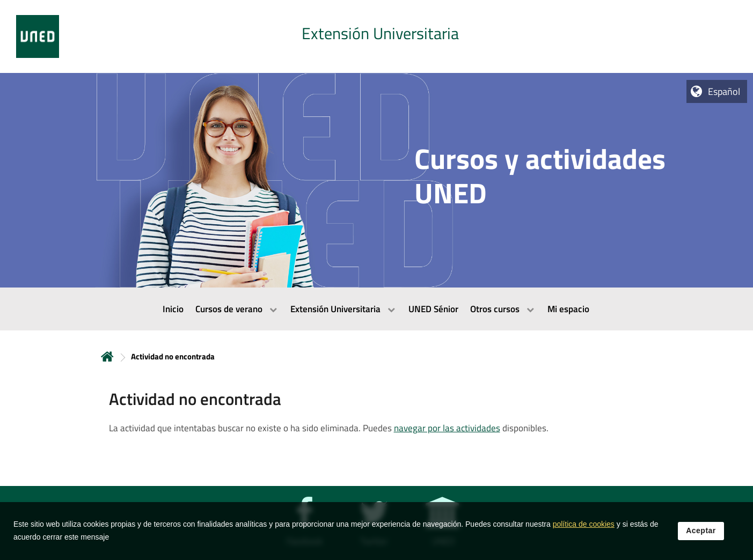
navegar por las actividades (447, 428)
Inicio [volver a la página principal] (107, 356)
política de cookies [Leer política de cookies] (584, 526)
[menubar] (376, 309)
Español (724, 91)
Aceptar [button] (701, 533)
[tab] (376, 36)
